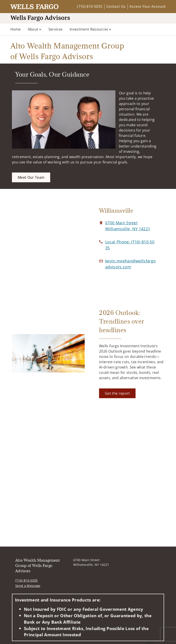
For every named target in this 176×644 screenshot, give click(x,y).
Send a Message (28, 586)
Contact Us (116, 6)
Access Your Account (148, 6)
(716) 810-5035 (89, 6)
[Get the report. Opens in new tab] (117, 393)
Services (56, 29)
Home (16, 29)
